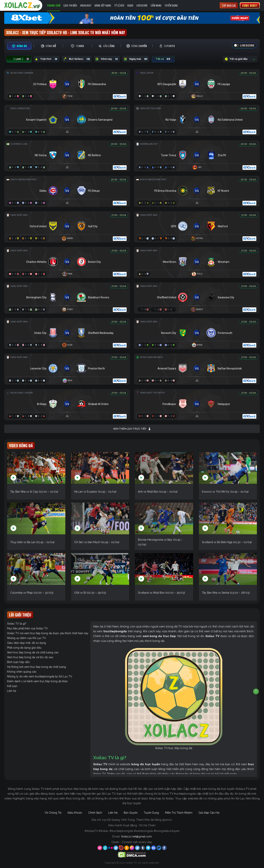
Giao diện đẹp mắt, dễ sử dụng (27, 643)
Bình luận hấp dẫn (18, 662)
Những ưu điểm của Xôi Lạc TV (27, 638)
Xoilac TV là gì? (17, 624)
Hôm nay (107, 59)
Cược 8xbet (250, 5)
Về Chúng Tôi (53, 813)
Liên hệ (12, 691)
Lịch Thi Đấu (70, 5)
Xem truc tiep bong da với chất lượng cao (33, 652)
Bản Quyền (131, 813)
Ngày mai (136, 59)
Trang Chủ (54, 5)
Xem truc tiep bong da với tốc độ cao (30, 657)
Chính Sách (95, 813)
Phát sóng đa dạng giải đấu (24, 648)
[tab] (19, 46)
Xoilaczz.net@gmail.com (136, 836)
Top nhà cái (229, 5)
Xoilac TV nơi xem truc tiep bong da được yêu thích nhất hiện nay (48, 633)
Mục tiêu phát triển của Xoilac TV (27, 628)
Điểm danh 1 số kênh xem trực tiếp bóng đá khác (37, 681)
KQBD (130, 5)
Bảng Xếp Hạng (103, 5)
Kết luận (12, 686)
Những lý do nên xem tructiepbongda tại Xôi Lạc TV (40, 676)
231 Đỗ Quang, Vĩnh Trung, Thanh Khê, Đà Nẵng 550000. (137, 820)
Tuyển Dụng (171, 5)
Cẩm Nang (156, 5)
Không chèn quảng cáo (22, 672)
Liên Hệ (113, 813)
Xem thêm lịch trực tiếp (132, 429)
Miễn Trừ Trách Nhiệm (179, 813)
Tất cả (163, 59)
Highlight (86, 5)
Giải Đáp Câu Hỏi (209, 813)
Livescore (142, 5)
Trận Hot (47, 59)
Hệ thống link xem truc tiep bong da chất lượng (37, 667)
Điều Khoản (75, 813)
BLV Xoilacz (77, 59)
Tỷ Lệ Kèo (119, 5)
